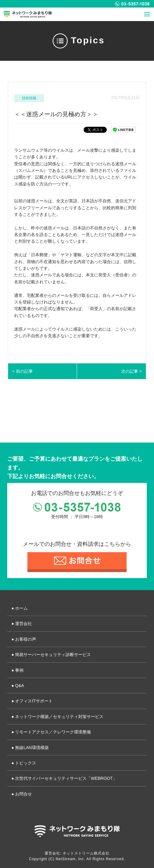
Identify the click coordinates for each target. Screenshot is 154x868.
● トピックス (24, 763)
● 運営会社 (22, 624)
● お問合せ (22, 794)
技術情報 (29, 98)
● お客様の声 (24, 639)
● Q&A (18, 686)
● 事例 (17, 670)
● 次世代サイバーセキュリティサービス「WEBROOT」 (64, 778)
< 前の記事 (23, 371)
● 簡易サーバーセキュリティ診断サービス (51, 655)
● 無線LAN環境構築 (30, 748)
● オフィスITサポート (32, 701)
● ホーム (20, 608)
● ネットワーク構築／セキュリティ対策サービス (57, 717)
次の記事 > (131, 371)
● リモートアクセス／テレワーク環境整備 (51, 732)
